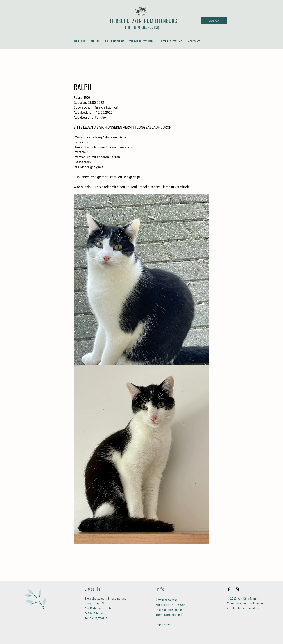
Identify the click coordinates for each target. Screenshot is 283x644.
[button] (79, 42)
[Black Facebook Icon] (229, 589)
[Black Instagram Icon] (237, 589)
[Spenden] (214, 21)
